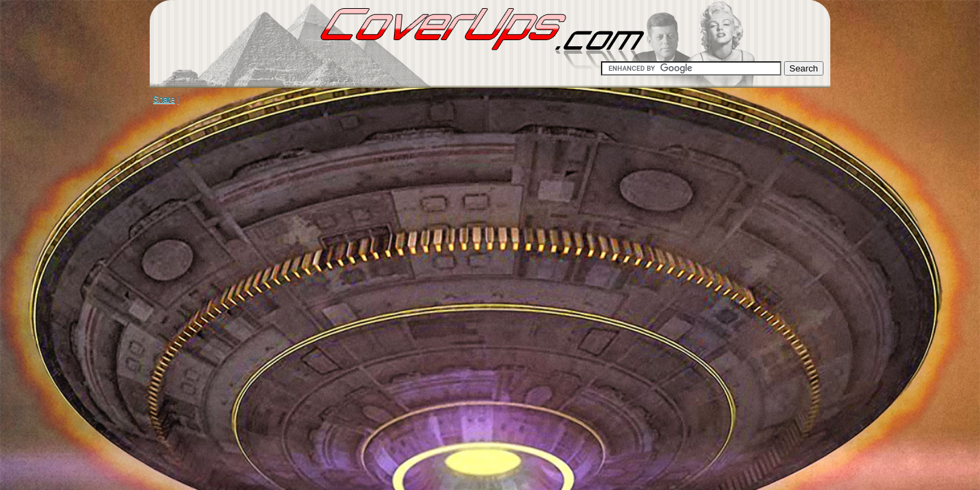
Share (164, 99)
